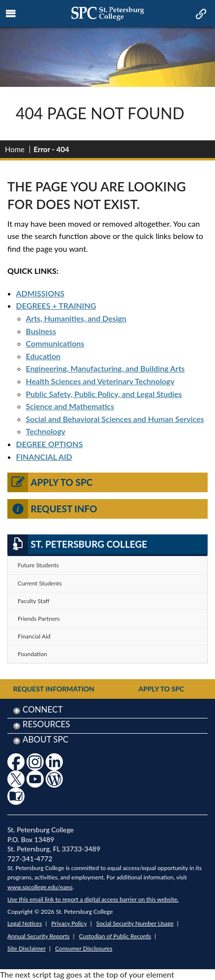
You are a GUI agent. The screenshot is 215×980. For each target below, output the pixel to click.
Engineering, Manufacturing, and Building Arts (106, 368)
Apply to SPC (50, 482)
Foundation (32, 654)
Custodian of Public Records (115, 936)
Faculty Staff (34, 601)
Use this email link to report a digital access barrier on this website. (93, 899)
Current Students (40, 583)
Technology (46, 431)
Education (43, 356)
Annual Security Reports (39, 936)
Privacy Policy (69, 923)
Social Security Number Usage (135, 923)
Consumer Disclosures (84, 948)
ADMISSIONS (40, 293)
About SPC (45, 739)
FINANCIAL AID (44, 457)
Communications (55, 343)
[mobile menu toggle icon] (11, 14)
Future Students (38, 565)
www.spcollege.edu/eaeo (40, 887)
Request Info (52, 509)
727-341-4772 (30, 859)
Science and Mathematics (70, 406)
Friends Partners (39, 619)
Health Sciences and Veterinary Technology (100, 381)
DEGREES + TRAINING (56, 305)
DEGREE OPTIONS (50, 444)
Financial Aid (34, 636)
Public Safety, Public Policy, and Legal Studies (104, 394)
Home (15, 149)
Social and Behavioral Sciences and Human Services (115, 419)
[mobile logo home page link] (107, 13)
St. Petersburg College (77, 544)
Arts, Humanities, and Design (76, 318)
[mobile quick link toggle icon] (200, 15)
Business (41, 331)
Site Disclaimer (27, 948)
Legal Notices (25, 923)
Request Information (54, 689)
